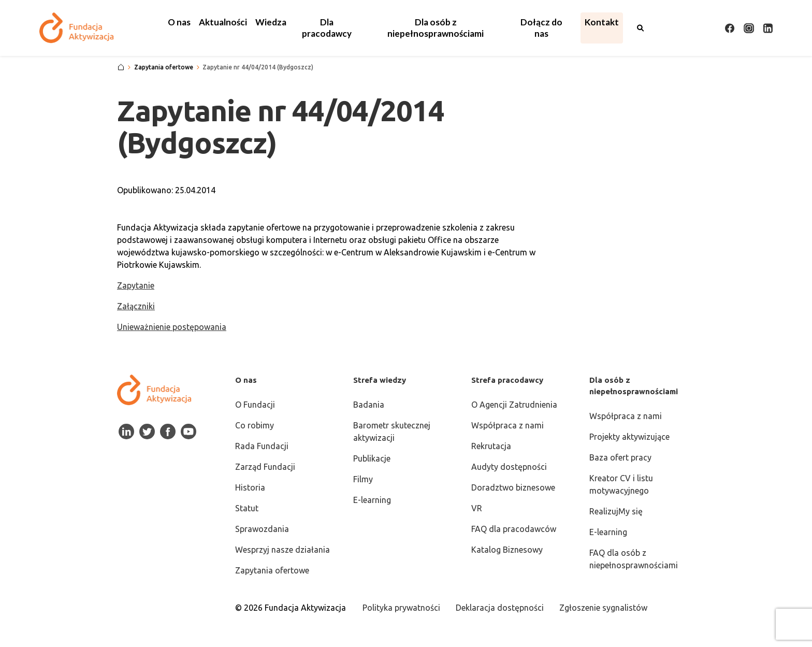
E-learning (372, 500)
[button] (179, 22)
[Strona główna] (121, 67)
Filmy (363, 479)
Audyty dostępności (509, 467)
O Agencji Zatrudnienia (514, 405)
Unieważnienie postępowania (172, 327)
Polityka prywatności (401, 608)
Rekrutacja (491, 446)
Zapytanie (136, 285)
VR (477, 508)
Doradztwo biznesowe (513, 487)
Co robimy (255, 425)
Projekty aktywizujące (629, 437)
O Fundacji (255, 405)
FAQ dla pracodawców (514, 529)
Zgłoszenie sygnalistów (603, 608)
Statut (247, 508)
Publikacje (372, 458)
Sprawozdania (262, 529)
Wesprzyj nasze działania (282, 550)
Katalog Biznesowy (507, 550)
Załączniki (136, 306)
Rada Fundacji (262, 446)
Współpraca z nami (508, 425)
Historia (250, 487)
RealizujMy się (616, 511)
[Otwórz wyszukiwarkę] (641, 28)
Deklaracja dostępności (500, 608)
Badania (369, 405)
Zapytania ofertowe (272, 570)
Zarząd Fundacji (265, 467)
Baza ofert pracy (620, 457)
